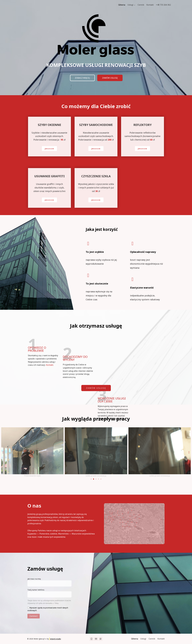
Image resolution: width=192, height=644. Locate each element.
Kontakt (150, 5)
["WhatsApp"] (101, 639)
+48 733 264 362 (163, 5)
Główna (122, 5)
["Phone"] (91, 639)
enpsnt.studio (56, 639)
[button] (135, 5)
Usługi (143, 639)
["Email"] (96, 639)
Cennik (141, 5)
